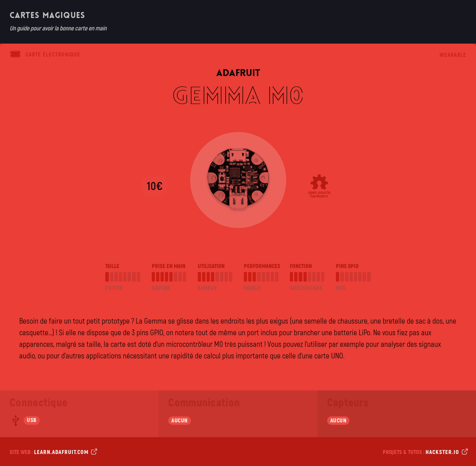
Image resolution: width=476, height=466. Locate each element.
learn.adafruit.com (65, 452)
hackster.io (446, 452)
